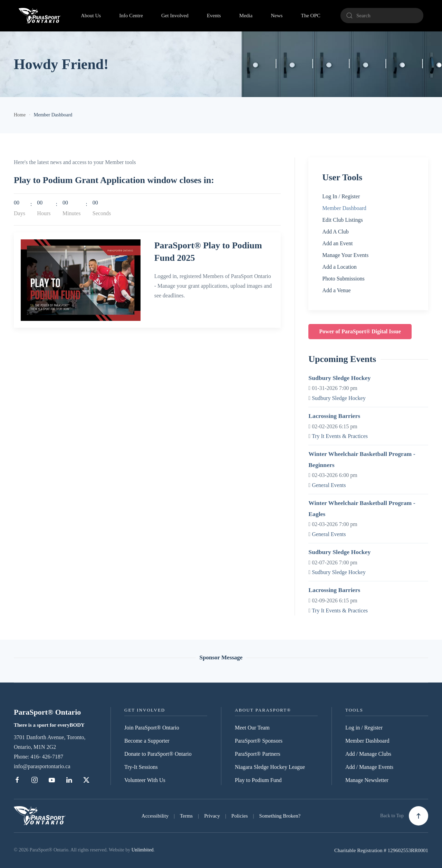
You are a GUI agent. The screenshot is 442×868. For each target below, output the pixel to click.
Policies (240, 816)
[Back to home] (40, 16)
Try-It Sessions (141, 767)
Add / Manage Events (369, 767)
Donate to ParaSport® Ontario (158, 754)
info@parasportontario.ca (42, 766)
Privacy (212, 816)
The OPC (311, 16)
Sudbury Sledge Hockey (339, 378)
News (277, 16)
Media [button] (246, 16)
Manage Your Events (345, 255)
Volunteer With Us (145, 780)
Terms (186, 816)
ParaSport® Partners (258, 754)
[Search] (382, 16)
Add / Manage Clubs (368, 754)
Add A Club (335, 232)
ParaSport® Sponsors (259, 741)
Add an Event (337, 243)
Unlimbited (143, 850)
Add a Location (339, 267)
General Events (329, 485)
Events (214, 16)
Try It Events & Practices (340, 436)
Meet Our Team (252, 728)
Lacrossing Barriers (334, 416)
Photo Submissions (343, 279)
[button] (419, 816)
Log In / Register (341, 196)
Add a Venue (336, 290)
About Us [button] (91, 16)
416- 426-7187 (47, 757)
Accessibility (155, 816)
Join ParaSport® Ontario (152, 728)
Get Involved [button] (175, 16)
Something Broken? (280, 816)
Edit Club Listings (342, 220)
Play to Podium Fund (258, 780)
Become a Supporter (147, 741)
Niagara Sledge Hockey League (270, 767)
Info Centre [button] (131, 16)
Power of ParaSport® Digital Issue (360, 331)
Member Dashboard (344, 208)
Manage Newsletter (367, 780)
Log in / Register (364, 728)
